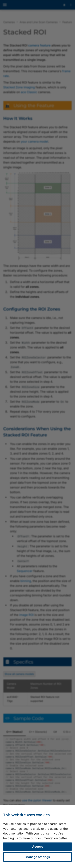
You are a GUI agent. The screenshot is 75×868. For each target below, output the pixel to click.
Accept (37, 847)
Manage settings (38, 857)
